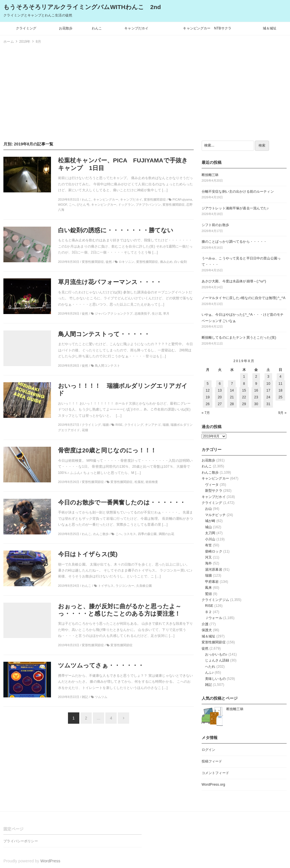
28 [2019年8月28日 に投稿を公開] (232, 404)
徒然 (205, 648)
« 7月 (206, 413)
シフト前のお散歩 (215, 225)
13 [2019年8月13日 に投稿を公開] (220, 390)
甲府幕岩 (212, 582)
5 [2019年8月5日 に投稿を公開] (208, 384)
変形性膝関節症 (214, 642)
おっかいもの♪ (216, 654)
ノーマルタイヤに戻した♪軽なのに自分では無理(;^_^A (244, 298)
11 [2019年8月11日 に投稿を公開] (280, 384)
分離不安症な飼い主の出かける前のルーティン (238, 192)
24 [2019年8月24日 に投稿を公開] (268, 397)
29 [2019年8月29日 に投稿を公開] (244, 404)
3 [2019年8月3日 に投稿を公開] (268, 377)
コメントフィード (215, 773)
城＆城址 (270, 28)
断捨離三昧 (210, 175)
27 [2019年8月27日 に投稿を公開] (220, 404)
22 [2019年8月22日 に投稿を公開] (244, 397)
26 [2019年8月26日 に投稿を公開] (208, 404)
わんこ (97, 28)
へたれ (210, 667)
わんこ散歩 (210, 472)
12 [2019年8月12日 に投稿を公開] (208, 390)
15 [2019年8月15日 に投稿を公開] (244, 390)
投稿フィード (212, 761)
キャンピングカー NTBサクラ (207, 28)
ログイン (209, 750)
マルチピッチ (215, 515)
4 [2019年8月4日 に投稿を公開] (281, 377)
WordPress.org (213, 785)
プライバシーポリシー (21, 841)
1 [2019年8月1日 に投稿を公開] (244, 377)
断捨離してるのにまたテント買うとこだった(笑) (239, 338)
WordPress (50, 861)
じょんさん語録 (217, 660)
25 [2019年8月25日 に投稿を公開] (280, 397)
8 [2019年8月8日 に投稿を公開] (244, 384)
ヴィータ (212, 485)
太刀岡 (210, 533)
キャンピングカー (215, 478)
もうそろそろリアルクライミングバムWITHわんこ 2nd (82, 7)
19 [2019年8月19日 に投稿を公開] (208, 397)
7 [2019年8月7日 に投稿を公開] (232, 384)
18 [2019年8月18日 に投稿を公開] (280, 390)
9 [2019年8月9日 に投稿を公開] (256, 384)
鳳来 (208, 588)
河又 (208, 557)
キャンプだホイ (136, 28)
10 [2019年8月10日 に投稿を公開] (268, 384)
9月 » (282, 413)
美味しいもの (215, 679)
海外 (208, 563)
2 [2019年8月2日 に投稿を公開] (256, 377)
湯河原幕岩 (214, 570)
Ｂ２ (208, 612)
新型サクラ (214, 491)
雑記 (208, 685)
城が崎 (210, 521)
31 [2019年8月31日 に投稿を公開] (268, 404)
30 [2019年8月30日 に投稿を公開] (256, 404)
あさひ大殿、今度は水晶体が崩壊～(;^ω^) (234, 281)
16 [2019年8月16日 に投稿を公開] (256, 390)
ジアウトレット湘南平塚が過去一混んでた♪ (235, 208)
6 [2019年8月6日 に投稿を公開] (220, 384)
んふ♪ (209, 673)
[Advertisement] (145, 91)
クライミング (26, 28)
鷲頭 (208, 594)
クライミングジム (215, 600)
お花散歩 (66, 28)
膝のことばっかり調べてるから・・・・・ (234, 242)
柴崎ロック (214, 551)
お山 (208, 509)
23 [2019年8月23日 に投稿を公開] (256, 397)
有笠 (208, 545)
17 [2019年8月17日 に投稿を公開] (268, 390)
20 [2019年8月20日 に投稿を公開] (220, 397)
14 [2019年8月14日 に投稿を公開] (232, 390)
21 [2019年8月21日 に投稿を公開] (232, 397)
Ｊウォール (214, 618)
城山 (208, 527)
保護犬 (207, 630)
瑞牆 (208, 575)
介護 (205, 624)
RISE (209, 606)
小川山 (210, 539)
